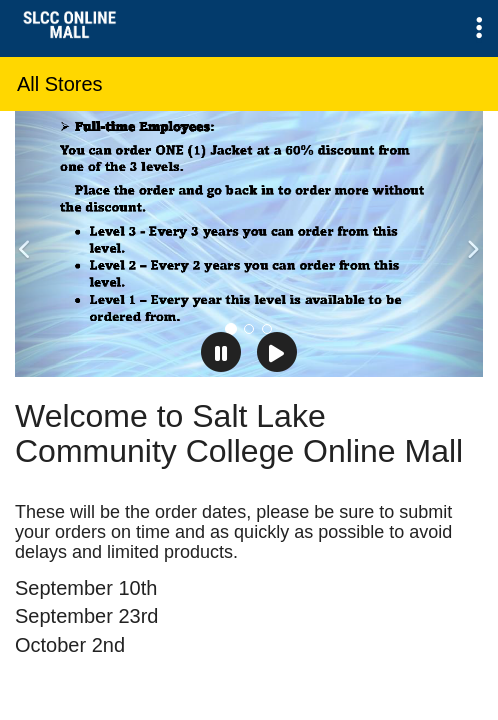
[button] (479, 28)
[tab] (231, 329)
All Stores (60, 84)
